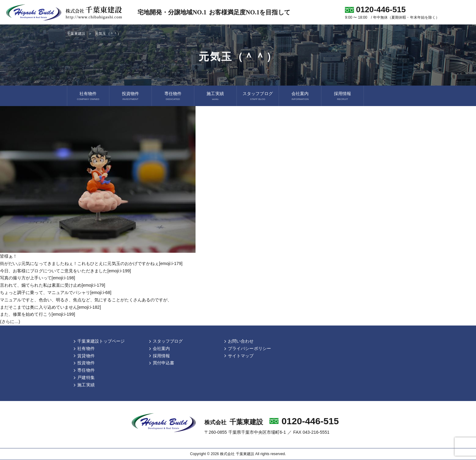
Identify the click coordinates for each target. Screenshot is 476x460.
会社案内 (300, 94)
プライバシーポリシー (249, 348)
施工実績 (215, 94)
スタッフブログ (258, 94)
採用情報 (342, 94)
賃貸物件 (86, 356)
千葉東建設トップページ (101, 341)
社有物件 (88, 94)
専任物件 (173, 94)
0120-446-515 (310, 421)
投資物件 (130, 94)
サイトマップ (241, 356)
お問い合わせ (241, 341)
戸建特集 (86, 377)
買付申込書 (163, 363)
